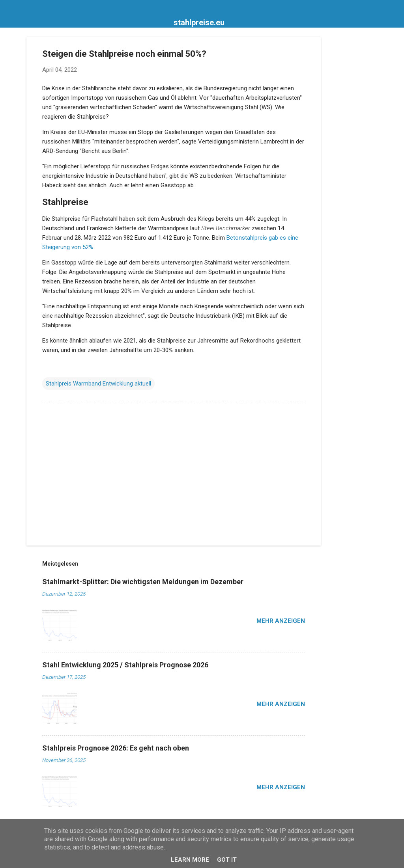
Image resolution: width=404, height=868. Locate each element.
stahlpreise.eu (199, 22)
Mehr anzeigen (281, 621)
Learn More (190, 860)
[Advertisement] (352, 155)
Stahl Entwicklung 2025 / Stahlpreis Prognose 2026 (125, 665)
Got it (227, 860)
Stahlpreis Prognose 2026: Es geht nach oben (116, 748)
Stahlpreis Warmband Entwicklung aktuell (98, 384)
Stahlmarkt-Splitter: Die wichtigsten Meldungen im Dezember (143, 582)
